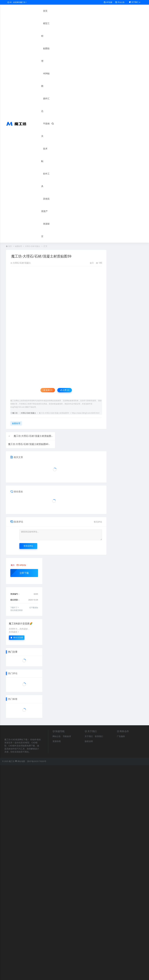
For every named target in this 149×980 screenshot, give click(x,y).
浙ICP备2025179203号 (37, 649)
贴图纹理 (40, 36)
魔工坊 (15, 301)
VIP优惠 (108, 2)
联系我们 (99, 624)
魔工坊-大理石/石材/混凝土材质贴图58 (34, 324)
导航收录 (67, 624)
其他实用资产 (42, 111)
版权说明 (89, 629)
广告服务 (121, 624)
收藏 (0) (46, 278)
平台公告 (120, 2)
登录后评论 (28, 433)
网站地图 (20, 649)
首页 (38, 11)
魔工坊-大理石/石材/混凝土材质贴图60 (28, 332)
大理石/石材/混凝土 (36, 133)
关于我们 (89, 624)
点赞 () (67, 278)
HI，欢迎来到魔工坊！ (17, 2)
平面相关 (40, 74)
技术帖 (39, 86)
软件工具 (40, 99)
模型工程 (40, 23)
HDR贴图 (40, 48)
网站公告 (57, 624)
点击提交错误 (16, 498)
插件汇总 (40, 61)
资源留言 (40, 124)
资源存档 (57, 629)
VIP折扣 (21, 453)
